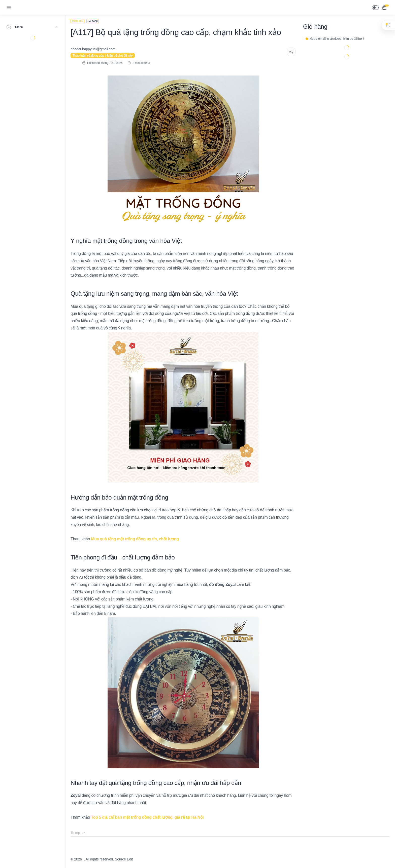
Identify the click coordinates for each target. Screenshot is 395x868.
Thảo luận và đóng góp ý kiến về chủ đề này (103, 56)
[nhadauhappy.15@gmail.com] (93, 49)
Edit (130, 859)
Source (120, 859)
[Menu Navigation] (9, 8)
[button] (375, 8)
